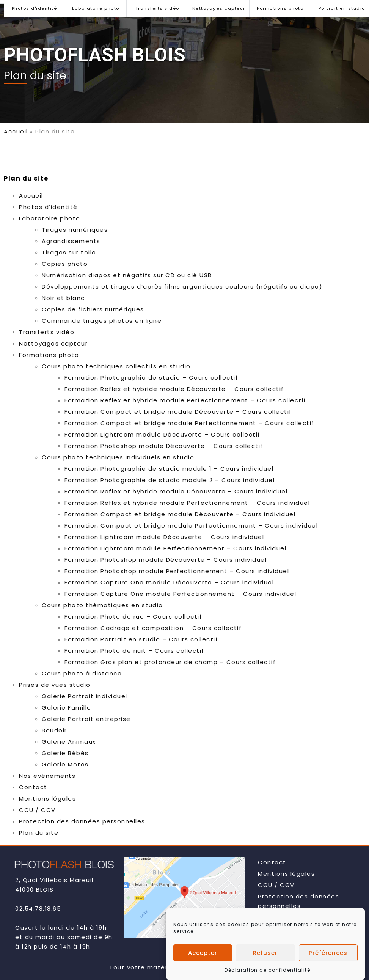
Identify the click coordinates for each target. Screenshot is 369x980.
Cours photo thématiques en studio (102, 605)
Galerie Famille (67, 708)
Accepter (203, 967)
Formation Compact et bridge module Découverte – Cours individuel (180, 514)
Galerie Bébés (65, 753)
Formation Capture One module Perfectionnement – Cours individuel (180, 594)
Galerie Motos (65, 764)
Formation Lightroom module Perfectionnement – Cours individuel (175, 548)
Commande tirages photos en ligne (102, 321)
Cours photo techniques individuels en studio (118, 457)
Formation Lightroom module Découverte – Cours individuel (164, 537)
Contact (33, 787)
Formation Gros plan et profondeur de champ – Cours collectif (170, 662)
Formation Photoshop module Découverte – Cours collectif (164, 446)
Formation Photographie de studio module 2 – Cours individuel (170, 480)
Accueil (16, 131)
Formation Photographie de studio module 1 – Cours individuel (169, 469)
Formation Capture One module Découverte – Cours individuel (169, 582)
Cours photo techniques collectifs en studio (116, 366)
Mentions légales (47, 799)
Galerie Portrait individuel (85, 696)
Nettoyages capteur (219, 8)
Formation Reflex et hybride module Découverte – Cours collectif (174, 389)
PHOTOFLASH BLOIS (95, 55)
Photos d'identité (35, 8)
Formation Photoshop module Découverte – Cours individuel (166, 560)
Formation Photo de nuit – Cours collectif (134, 651)
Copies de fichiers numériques (93, 309)
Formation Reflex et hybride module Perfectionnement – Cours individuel (187, 503)
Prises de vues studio (55, 685)
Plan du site (39, 833)
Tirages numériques (75, 230)
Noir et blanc (63, 298)
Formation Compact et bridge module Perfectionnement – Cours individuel (191, 525)
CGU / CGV (37, 810)
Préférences (328, 967)
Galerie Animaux (69, 742)
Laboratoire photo (96, 8)
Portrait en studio (342, 8)
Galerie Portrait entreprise (86, 719)
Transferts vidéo (157, 8)
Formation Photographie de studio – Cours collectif (151, 378)
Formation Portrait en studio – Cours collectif (141, 639)
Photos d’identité (48, 207)
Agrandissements (71, 241)
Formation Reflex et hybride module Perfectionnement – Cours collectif (185, 400)
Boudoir (54, 730)
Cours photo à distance (82, 673)
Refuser (265, 967)
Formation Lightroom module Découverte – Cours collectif (163, 434)
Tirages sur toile (69, 252)
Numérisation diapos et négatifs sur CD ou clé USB (127, 275)
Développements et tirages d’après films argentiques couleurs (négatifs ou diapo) (182, 287)
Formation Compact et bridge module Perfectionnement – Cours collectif (189, 423)
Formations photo (280, 8)
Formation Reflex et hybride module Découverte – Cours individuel (176, 491)
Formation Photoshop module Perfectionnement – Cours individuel (177, 571)
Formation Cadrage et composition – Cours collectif (153, 628)
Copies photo (65, 264)
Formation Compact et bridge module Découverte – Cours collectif (178, 412)
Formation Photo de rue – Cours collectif (133, 616)
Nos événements (47, 776)
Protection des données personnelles (82, 821)
